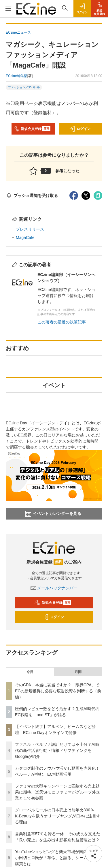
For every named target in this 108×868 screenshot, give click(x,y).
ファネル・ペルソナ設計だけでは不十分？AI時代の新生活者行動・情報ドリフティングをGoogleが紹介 (57, 750)
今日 (30, 672)
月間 (78, 672)
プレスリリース (30, 229)
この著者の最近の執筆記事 (62, 322)
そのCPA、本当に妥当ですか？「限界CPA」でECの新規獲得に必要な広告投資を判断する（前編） (58, 691)
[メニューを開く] (8, 9)
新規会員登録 (32, 129)
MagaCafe (25, 237)
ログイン (80, 129)
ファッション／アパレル (24, 87)
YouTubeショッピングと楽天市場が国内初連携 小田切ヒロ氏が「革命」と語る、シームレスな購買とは (59, 858)
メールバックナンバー (54, 588)
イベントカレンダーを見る (53, 514)
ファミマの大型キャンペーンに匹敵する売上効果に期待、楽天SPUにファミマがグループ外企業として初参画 (57, 792)
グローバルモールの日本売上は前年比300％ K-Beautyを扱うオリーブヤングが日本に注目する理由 (58, 816)
